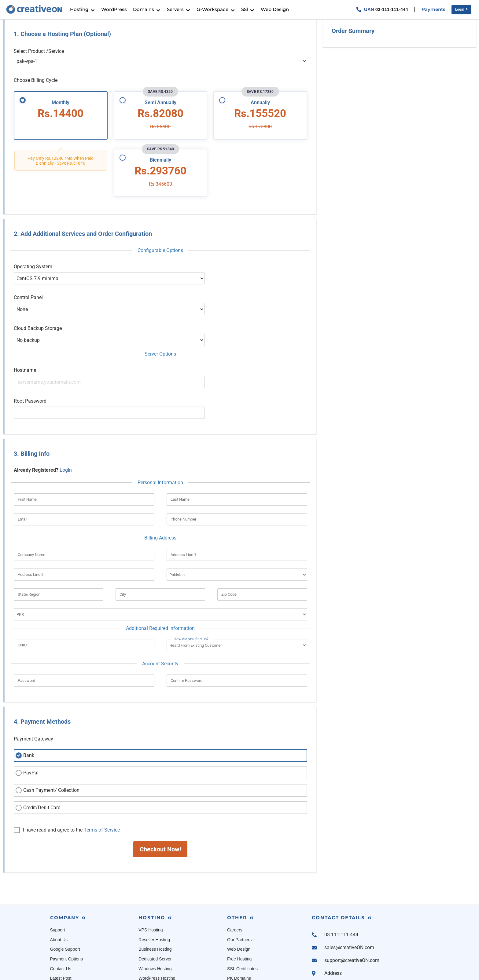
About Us (59, 888)
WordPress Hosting (157, 927)
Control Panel (28, 290)
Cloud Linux (238, 936)
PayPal (26, 722)
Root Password (30, 361)
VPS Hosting (151, 879)
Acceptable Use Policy (71, 946)
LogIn (66, 418)
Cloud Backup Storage (38, 310)
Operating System (33, 270)
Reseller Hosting (154, 888)
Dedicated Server (155, 907)
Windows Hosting (155, 917)
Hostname (25, 341)
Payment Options (66, 907)
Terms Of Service (66, 936)
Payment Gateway (33, 687)
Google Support (65, 898)
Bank (24, 704)
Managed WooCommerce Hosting (171, 936)
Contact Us (61, 917)
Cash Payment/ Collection (47, 739)
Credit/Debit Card (37, 756)
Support (58, 879)
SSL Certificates (242, 917)
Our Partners (239, 888)
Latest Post (61, 927)
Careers (235, 879)
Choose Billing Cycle (36, 84)
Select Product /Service (39, 55)
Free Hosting (239, 907)
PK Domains (239, 927)
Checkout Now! (160, 798)
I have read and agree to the (67, 779)
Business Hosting (155, 898)
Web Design (239, 898)
